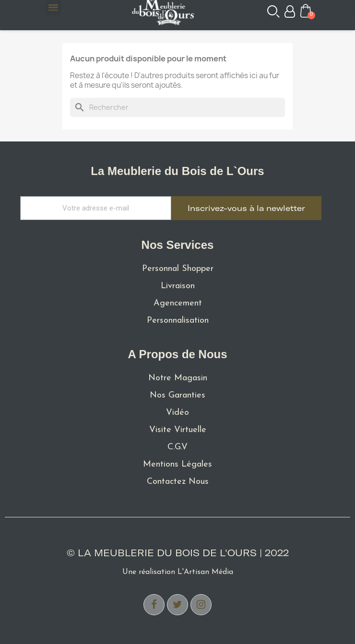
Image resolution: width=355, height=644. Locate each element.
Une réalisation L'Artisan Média (178, 572)
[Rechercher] (177, 107)
